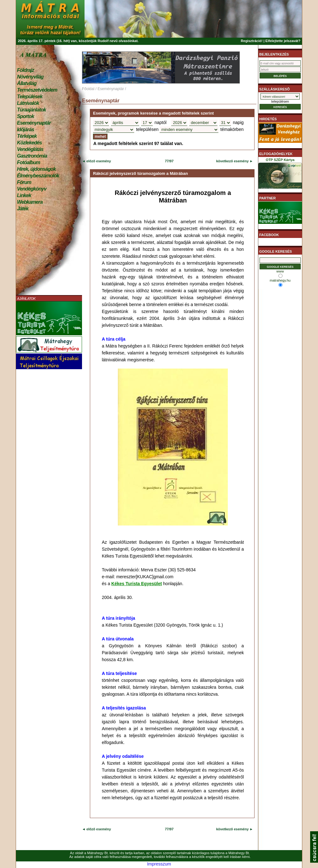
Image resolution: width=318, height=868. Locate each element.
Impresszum (159, 864)
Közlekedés (29, 143)
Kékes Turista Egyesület (137, 584)
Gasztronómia (32, 156)
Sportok (25, 116)
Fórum (24, 182)
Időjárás (25, 129)
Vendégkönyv (32, 189)
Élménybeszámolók (38, 176)
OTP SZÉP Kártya (280, 175)
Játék (23, 209)
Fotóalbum (29, 162)
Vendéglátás (30, 149)
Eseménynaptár (34, 123)
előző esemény (98, 161)
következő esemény (232, 161)
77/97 (169, 161)
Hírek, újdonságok (36, 169)
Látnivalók (28, 103)
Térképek (27, 136)
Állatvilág (27, 83)
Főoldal (88, 89)
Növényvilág (30, 77)
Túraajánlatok (31, 110)
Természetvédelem (37, 90)
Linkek (24, 195)
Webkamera (30, 202)
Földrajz (25, 70)
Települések (30, 97)
